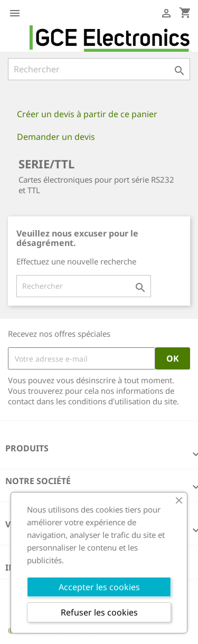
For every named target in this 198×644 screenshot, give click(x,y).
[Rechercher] (99, 69)
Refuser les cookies (99, 612)
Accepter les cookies (99, 587)
